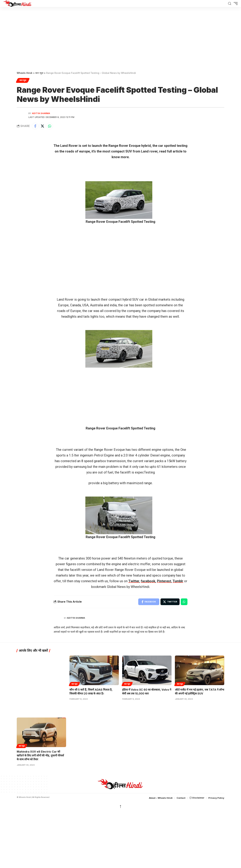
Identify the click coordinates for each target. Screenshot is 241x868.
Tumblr (178, 581)
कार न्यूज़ (23, 80)
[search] (230, 4)
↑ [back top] (121, 806)
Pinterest (164, 581)
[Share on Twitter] (42, 126)
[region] (120, 38)
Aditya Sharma (41, 113)
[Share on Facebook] (35, 126)
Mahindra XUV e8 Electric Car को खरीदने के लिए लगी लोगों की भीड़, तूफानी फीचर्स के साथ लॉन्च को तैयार (40, 755)
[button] (235, 4)
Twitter (134, 581)
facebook (148, 581)
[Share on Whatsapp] (50, 126)
